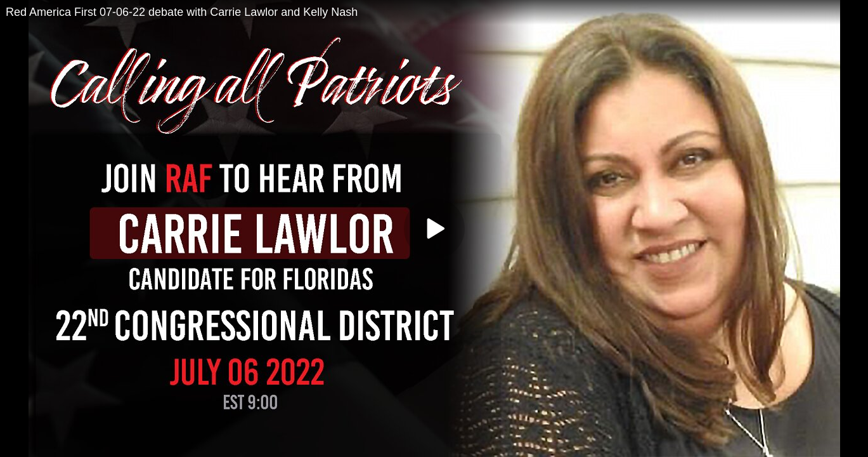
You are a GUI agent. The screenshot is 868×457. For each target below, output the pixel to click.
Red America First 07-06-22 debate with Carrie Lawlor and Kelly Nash (182, 12)
